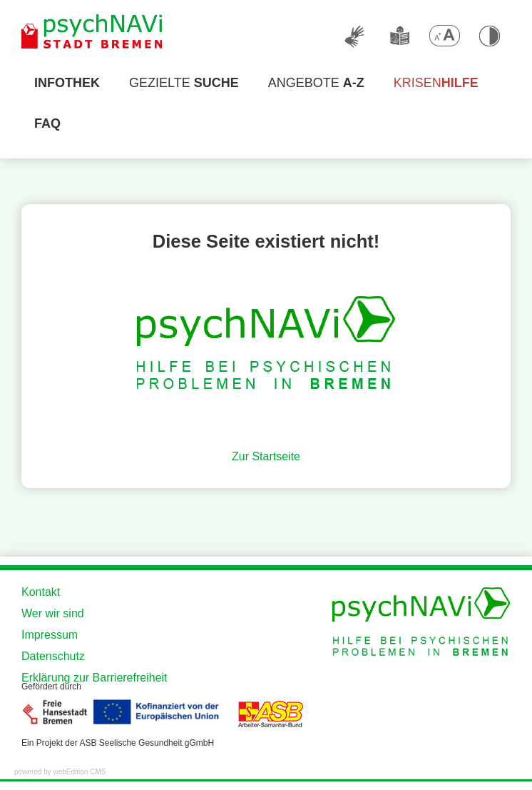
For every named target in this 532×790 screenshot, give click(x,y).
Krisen (436, 83)
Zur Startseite (266, 456)
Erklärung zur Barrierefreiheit (94, 678)
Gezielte (184, 83)
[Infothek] (67, 83)
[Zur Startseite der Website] (93, 32)
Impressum (50, 635)
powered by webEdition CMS (60, 772)
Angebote (316, 83)
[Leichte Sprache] (399, 36)
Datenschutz (53, 656)
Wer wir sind (53, 613)
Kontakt (41, 592)
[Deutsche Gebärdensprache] (355, 36)
